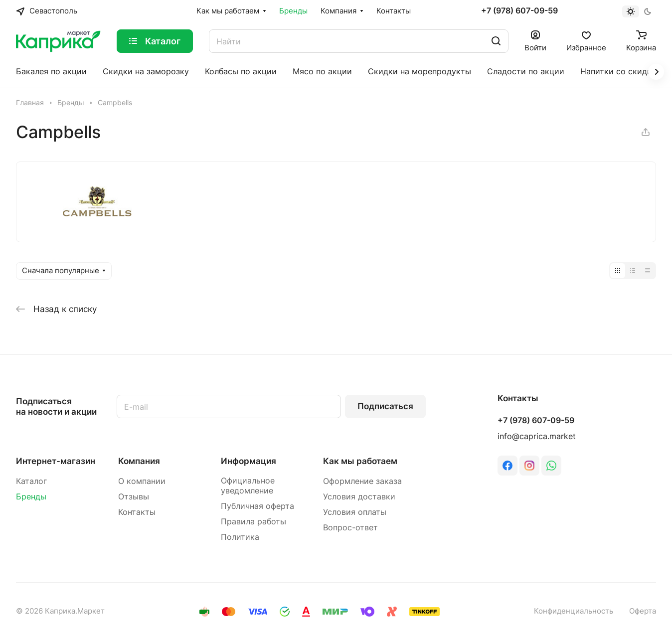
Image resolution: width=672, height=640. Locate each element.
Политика (240, 537)
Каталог (31, 481)
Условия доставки (359, 497)
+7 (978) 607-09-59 (519, 11)
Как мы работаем (360, 461)
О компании (142, 481)
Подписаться (385, 406)
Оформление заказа (362, 481)
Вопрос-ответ (350, 528)
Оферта (643, 611)
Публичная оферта (257, 506)
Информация (249, 461)
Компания (139, 461)
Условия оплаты (355, 512)
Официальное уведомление (248, 486)
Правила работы (253, 522)
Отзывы (134, 497)
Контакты (137, 512)
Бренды (31, 497)
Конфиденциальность (574, 611)
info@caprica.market (537, 436)
